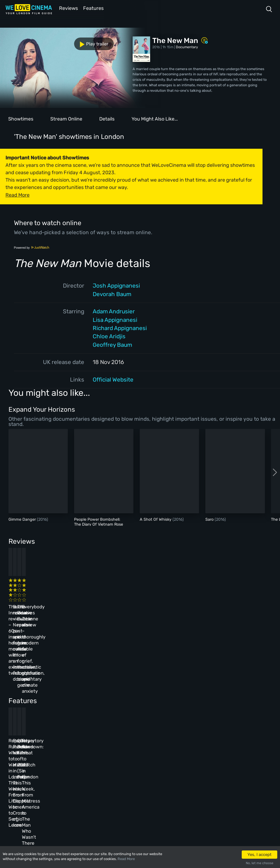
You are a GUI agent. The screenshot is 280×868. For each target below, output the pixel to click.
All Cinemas (89, 750)
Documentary (187, 46)
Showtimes (21, 118)
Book (50, 762)
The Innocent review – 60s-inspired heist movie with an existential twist (35, 597)
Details (107, 118)
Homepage (54, 750)
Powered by (32, 247)
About (121, 750)
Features (94, 8)
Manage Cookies (129, 797)
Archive (122, 762)
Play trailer (24, 41)
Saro (210, 519)
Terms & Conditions (132, 774)
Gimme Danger (23, 519)
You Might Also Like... (155, 118)
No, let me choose (260, 863)
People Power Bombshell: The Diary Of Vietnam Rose (99, 521)
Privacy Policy (128, 786)
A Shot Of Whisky (156, 519)
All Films (54, 774)
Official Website (113, 379)
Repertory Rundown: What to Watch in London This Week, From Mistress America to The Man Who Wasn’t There (221, 694)
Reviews (68, 8)
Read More (126, 859)
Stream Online (66, 118)
